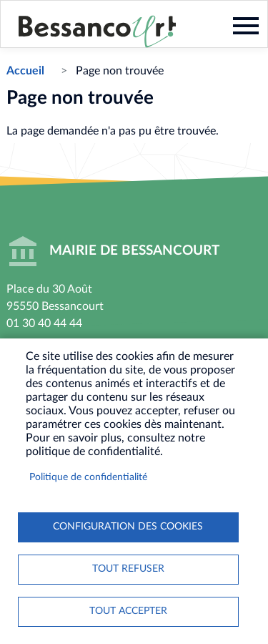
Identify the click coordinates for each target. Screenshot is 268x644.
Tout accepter (128, 611)
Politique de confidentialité (88, 477)
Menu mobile (246, 26)
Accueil (25, 71)
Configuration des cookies (128, 527)
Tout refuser (128, 569)
